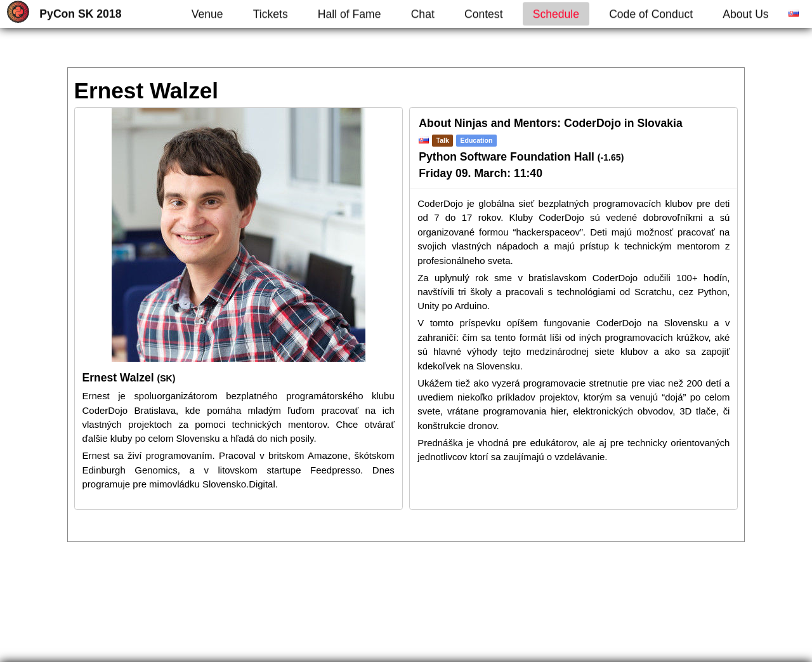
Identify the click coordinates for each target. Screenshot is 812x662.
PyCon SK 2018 (80, 14)
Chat (423, 14)
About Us (745, 14)
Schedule (556, 14)
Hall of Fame (350, 14)
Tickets (271, 14)
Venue (207, 14)
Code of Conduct (651, 14)
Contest (484, 14)
